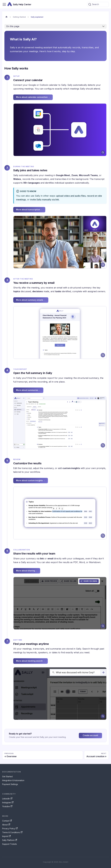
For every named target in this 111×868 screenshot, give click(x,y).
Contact (7, 821)
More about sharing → (27, 571)
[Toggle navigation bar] (4, 4)
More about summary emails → (31, 300)
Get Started (7, 776)
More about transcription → (29, 210)
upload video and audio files (71, 196)
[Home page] (6, 17)
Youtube (7, 806)
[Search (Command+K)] (98, 4)
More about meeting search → (31, 661)
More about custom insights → (31, 480)
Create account (90, 735)
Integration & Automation (13, 780)
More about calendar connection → (33, 97)
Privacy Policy (10, 829)
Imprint (6, 836)
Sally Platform (10, 840)
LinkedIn (7, 799)
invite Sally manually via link (45, 199)
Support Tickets (10, 844)
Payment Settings (10, 784)
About (6, 825)
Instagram (8, 802)
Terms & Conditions (12, 832)
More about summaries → (28, 390)
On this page (13, 26)
